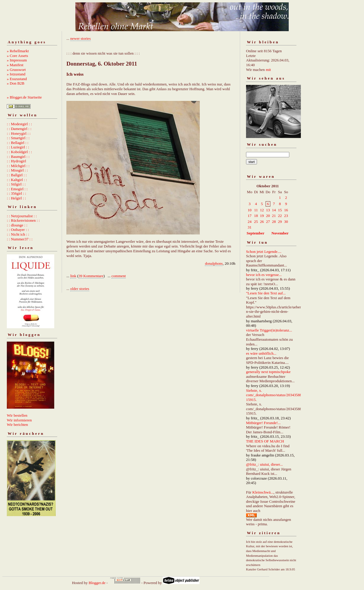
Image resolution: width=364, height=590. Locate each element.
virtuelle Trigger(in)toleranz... (269, 330)
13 (268, 210)
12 (262, 210)
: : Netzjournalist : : (22, 216)
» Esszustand (17, 79)
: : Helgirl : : (16, 198)
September (256, 233)
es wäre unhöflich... (261, 353)
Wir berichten (17, 425)
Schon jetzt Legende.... (264, 252)
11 (256, 210)
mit (268, 70)
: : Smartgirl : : (18, 138)
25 (256, 222)
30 (286, 222)
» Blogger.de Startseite (24, 97)
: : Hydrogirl (16, 161)
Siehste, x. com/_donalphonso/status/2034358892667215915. (280, 395)
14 (274, 210)
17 (250, 216)
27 (268, 222)
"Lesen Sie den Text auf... (266, 293)
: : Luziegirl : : (18, 147)
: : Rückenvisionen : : (23, 220)
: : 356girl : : (16, 193)
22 (280, 216)
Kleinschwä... (263, 492)
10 (250, 210)
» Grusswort (16, 70)
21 (274, 216)
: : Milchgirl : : (18, 166)
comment (119, 276)
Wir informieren (19, 420)
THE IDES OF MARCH (265, 441)
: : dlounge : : (17, 225)
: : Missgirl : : (17, 170)
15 (280, 210)
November (280, 233)
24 (250, 222)
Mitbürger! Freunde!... (263, 423)
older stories (80, 289)
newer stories (80, 38)
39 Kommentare (91, 276)
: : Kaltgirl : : (17, 180)
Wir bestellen (17, 415)
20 (268, 216)
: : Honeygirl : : (19, 133)
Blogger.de (97, 583)
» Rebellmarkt (18, 51)
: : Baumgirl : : (18, 157)
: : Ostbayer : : (18, 230)
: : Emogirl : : (17, 189)
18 (256, 216)
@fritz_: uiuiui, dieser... (264, 464)
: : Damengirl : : (19, 129)
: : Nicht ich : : (18, 234)
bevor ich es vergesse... (264, 275)
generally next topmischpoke (268, 372)
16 (286, 210)
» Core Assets (17, 56)
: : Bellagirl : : (18, 143)
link (73, 276)
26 (262, 222)
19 (262, 216)
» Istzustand (16, 74)
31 (250, 227)
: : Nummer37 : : (20, 239)
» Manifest (15, 65)
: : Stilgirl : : (16, 184)
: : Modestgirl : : (19, 124)
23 (286, 216)
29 (280, 222)
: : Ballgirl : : (17, 175)
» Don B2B (16, 83)
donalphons (214, 263)
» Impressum (17, 60)
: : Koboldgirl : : (19, 152)
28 (274, 222)
